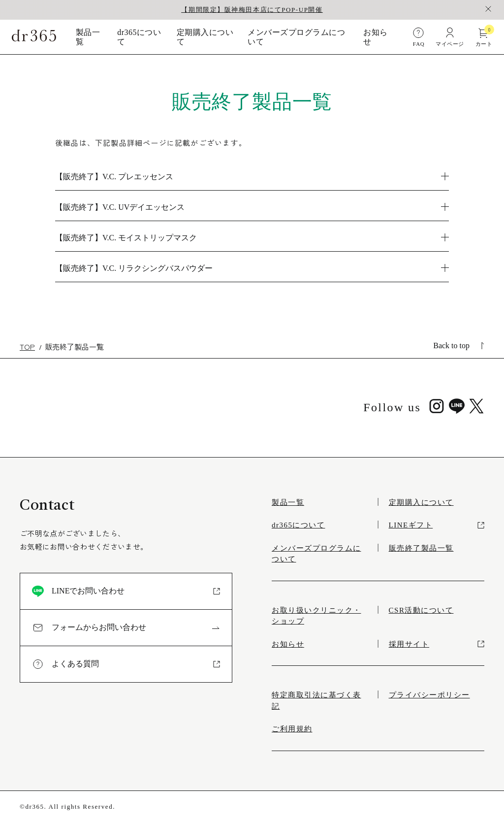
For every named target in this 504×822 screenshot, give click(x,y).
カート (484, 37)
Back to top (459, 345)
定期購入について (205, 37)
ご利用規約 (292, 729)
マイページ (450, 37)
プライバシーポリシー (429, 695)
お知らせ (375, 37)
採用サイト (437, 644)
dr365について (139, 37)
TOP (27, 346)
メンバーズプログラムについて (296, 37)
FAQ (418, 37)
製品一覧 (88, 37)
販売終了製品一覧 (421, 548)
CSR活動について (421, 610)
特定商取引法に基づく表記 (316, 701)
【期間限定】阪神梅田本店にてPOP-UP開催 (252, 10)
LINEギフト (437, 525)
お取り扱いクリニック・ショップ (316, 616)
